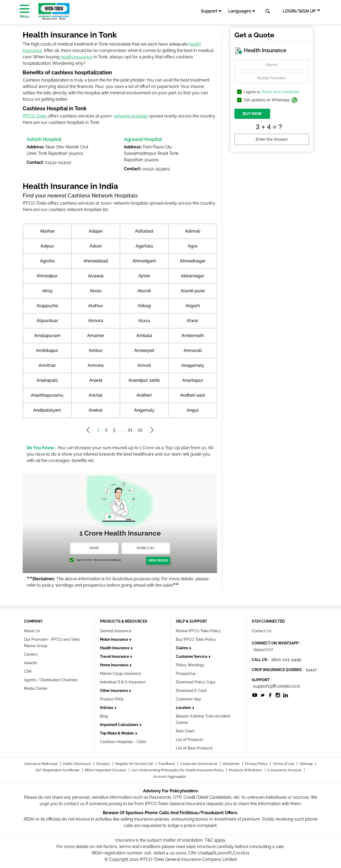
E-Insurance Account (285, 770)
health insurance (77, 57)
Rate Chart (185, 731)
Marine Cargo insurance (121, 674)
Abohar (47, 231)
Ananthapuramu (47, 395)
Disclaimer (232, 764)
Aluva (144, 321)
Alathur (96, 306)
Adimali (193, 231)
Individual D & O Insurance (123, 682)
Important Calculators (119, 725)
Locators (184, 708)
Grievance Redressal (41, 764)
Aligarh (193, 306)
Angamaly (144, 410)
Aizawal (96, 276)
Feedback (167, 764)
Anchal (96, 395)
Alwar (193, 321)
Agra (193, 246)
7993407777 (263, 650)
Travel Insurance (115, 656)
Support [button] (209, 11)
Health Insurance (115, 648)
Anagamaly (193, 365)
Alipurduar (47, 321)
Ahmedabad (96, 261)
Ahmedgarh (144, 261)
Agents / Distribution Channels (51, 680)
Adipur (47, 246)
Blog (104, 716)
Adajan (96, 231)
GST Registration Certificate (58, 770)
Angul (193, 410)
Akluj (47, 291)
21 (130, 430)
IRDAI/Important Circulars (106, 770)
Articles (107, 708)
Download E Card (191, 691)
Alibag (144, 306)
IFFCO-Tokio (35, 116)
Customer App (188, 699)
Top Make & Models (117, 733)
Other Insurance (114, 691)
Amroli (144, 365)
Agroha (47, 261)
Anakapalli (47, 380)
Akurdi (144, 291)
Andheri (144, 395)
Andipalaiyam (47, 410)
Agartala (144, 246)
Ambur (96, 350)
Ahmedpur (47, 276)
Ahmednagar (193, 261)
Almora (96, 321)
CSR (28, 671)
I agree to (271, 92)
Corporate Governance (199, 764)
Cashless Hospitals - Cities (123, 742)
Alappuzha (47, 306)
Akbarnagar (193, 276)
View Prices (158, 561)
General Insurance (116, 631)
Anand (96, 380)
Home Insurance (115, 665)
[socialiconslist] (255, 695)
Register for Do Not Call (135, 764)
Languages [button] (240, 11)
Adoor (96, 246)
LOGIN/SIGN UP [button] (299, 11)
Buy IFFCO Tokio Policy (196, 639)
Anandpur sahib (144, 380)
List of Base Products (194, 748)
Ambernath (193, 336)
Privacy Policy (257, 764)
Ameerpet (144, 350)
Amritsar (47, 365)
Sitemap (307, 764)
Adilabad (144, 231)
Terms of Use (284, 764)
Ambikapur (47, 350)
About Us (32, 631)
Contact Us (262, 631)
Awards (31, 663)
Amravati (193, 350)
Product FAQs (112, 699)
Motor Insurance (114, 639)
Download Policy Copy (196, 682)
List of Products (190, 740)
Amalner (96, 336)
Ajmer (144, 276)
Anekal (96, 410)
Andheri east (193, 395)
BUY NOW (252, 114)
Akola (96, 291)
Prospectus (186, 674)
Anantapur (193, 380)
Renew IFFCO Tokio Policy (198, 631)
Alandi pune (193, 291)
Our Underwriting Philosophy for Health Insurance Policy (178, 770)
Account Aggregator (170, 776)
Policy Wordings (190, 665)
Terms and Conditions (280, 92)
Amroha (96, 365)
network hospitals (131, 116)
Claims (182, 648)
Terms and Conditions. (107, 560)
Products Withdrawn (246, 770)
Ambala (144, 336)
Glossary (103, 764)
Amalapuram (47, 336)
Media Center (36, 688)
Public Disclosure (77, 764)
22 (140, 430)
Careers (31, 654)
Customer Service (192, 656)
